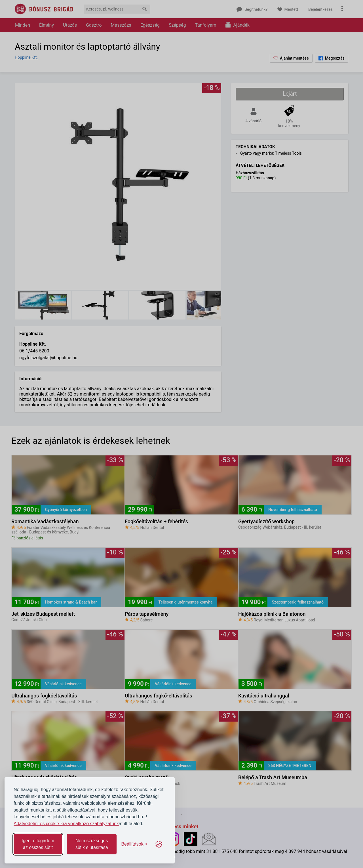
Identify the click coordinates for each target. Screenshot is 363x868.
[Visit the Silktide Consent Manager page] (159, 844)
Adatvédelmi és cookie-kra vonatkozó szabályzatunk (66, 824)
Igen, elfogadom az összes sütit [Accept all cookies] (38, 844)
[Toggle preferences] (134, 844)
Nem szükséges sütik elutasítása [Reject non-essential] (92, 844)
